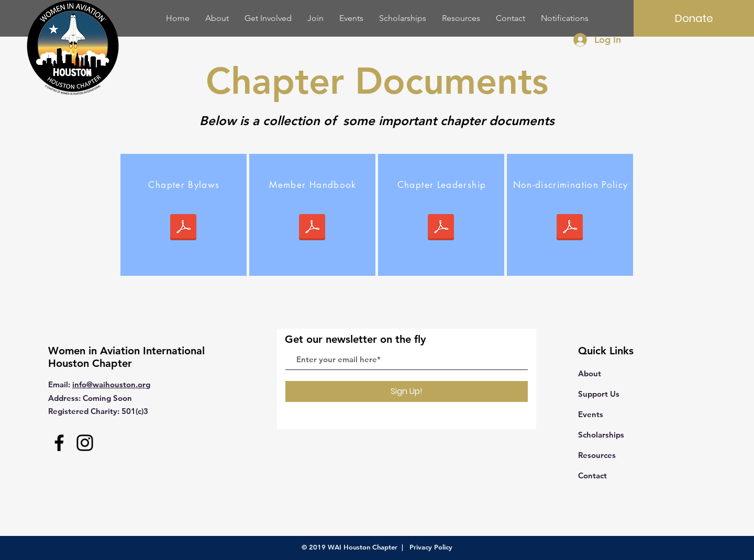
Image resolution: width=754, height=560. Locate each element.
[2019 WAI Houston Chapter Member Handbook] (312, 228)
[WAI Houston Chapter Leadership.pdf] (441, 228)
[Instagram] (85, 443)
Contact (592, 475)
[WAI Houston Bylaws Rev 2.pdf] (183, 228)
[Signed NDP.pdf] (570, 228)
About (590, 373)
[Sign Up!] (407, 391)
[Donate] (694, 18)
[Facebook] (59, 443)
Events (591, 414)
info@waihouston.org (111, 384)
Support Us (599, 394)
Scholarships (601, 435)
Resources (597, 455)
